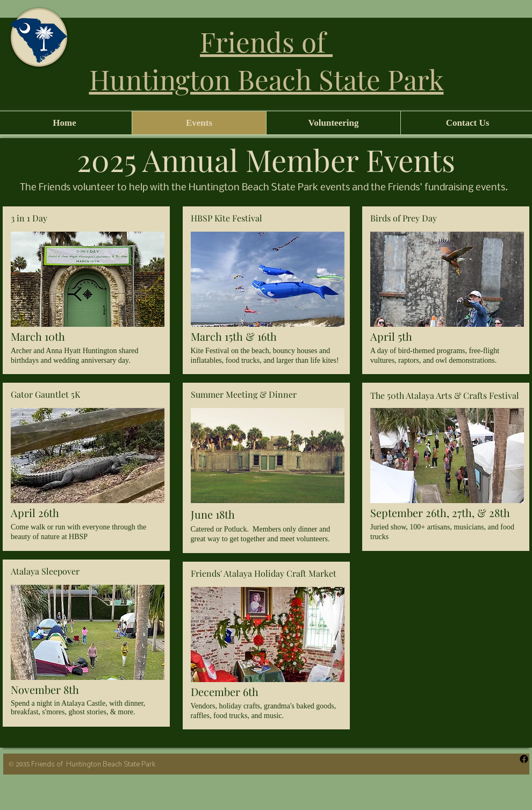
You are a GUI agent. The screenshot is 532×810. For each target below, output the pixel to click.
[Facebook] (524, 759)
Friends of (266, 41)
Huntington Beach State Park (267, 79)
